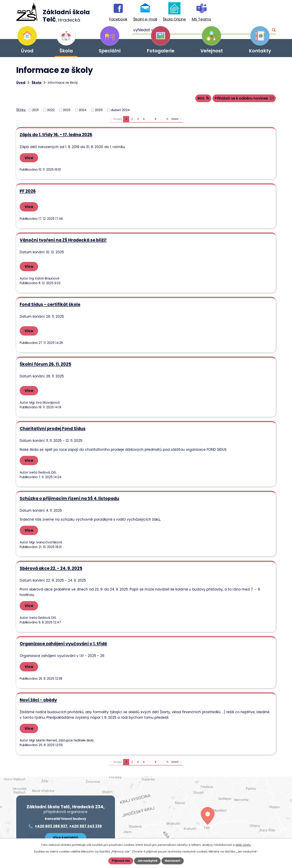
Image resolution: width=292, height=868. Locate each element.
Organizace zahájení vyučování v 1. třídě (63, 631)
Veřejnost (212, 51)
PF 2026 (27, 192)
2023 (67, 112)
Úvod (27, 51)
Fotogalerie (161, 51)
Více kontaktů (65, 822)
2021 (35, 112)
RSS (194, 100)
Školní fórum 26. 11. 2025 (45, 363)
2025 (99, 112)
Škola (66, 51)
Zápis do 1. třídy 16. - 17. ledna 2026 (56, 136)
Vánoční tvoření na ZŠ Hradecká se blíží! (63, 241)
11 (167, 121)
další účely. (243, 845)
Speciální (110, 51)
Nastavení (174, 861)
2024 (83, 112)
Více (30, 159)
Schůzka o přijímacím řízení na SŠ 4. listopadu (69, 494)
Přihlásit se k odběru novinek (240, 100)
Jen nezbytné (148, 861)
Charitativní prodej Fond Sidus (52, 426)
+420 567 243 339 (85, 812)
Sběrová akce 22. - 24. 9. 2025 (51, 563)
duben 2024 (120, 112)
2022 (51, 112)
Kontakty (260, 51)
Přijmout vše (120, 861)
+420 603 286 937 (51, 812)
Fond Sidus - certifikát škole (50, 304)
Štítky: (21, 111)
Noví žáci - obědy (38, 687)
